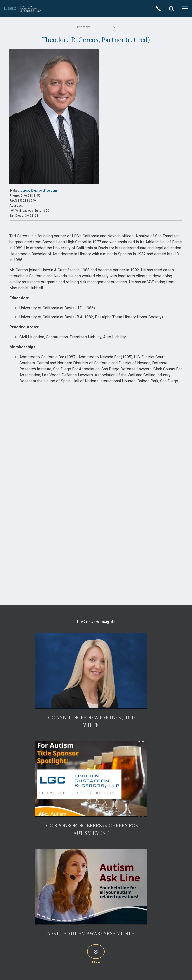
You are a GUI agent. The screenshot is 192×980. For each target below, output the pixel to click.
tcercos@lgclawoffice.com (38, 191)
